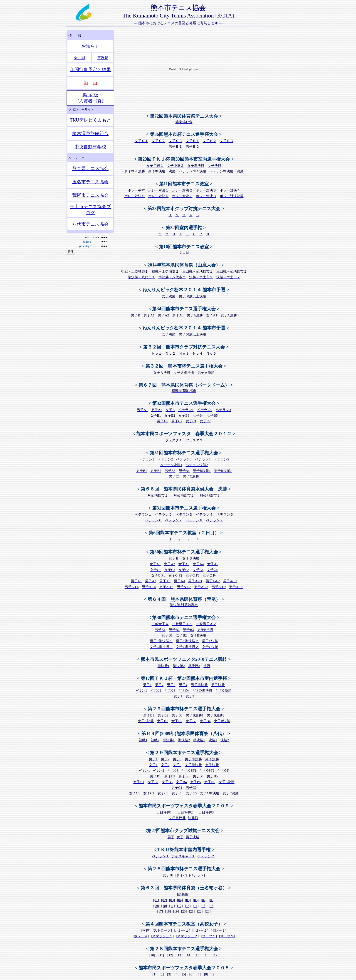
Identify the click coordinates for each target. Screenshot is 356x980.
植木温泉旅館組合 (90, 133)
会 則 (79, 58)
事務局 (103, 58)
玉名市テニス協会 (90, 182)
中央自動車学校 (90, 147)
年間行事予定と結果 (90, 70)
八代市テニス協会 (90, 224)
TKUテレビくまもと (90, 120)
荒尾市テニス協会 (90, 195)
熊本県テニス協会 (90, 168)
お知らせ (90, 46)
